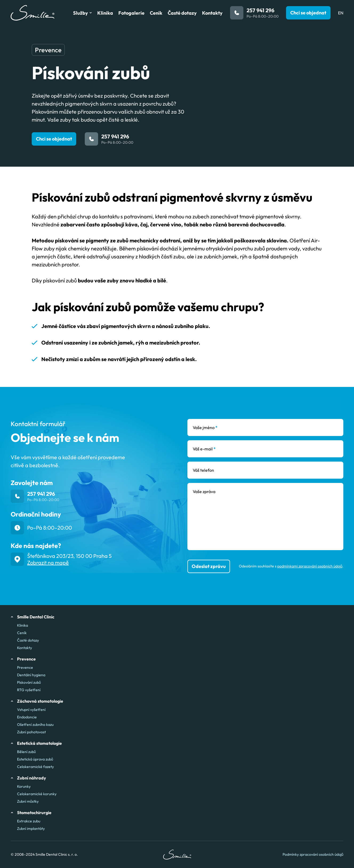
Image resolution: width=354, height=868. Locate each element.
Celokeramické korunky (37, 794)
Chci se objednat (54, 139)
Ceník (22, 633)
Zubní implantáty (31, 829)
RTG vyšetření (29, 690)
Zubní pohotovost (31, 732)
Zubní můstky (28, 801)
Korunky (24, 786)
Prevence (25, 667)
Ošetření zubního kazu (35, 725)
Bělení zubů (26, 752)
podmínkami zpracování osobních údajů (310, 566)
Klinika (23, 625)
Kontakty (25, 648)
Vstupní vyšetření (31, 710)
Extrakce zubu (29, 821)
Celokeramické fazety (35, 767)
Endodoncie (27, 717)
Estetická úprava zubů (35, 759)
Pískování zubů (29, 682)
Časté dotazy (28, 640)
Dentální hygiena (31, 675)
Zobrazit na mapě (48, 563)
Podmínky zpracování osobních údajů (313, 855)
